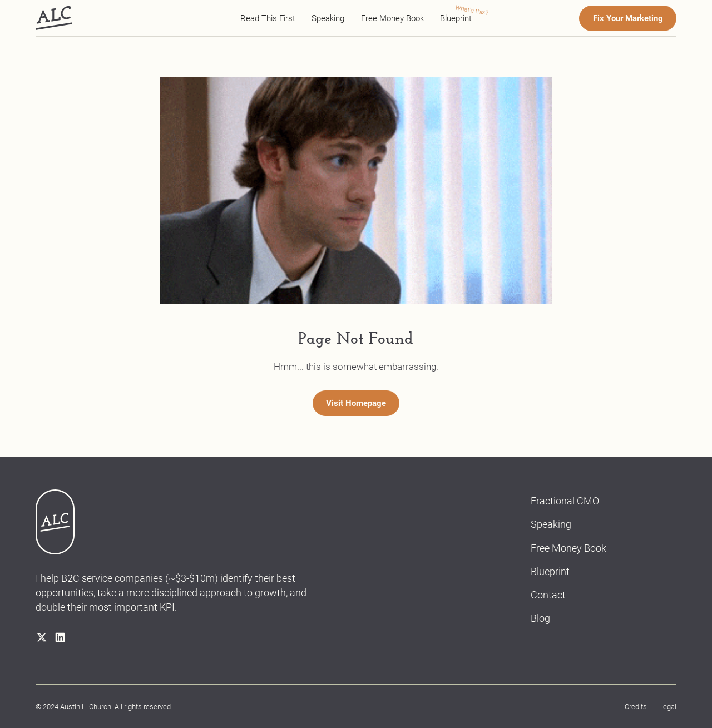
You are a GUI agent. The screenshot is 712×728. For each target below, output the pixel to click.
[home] (54, 18)
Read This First (268, 18)
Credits (636, 707)
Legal (668, 707)
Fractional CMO (565, 501)
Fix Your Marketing (628, 18)
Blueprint (456, 18)
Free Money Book (392, 18)
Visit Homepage (356, 403)
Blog (540, 618)
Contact (548, 595)
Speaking (328, 18)
